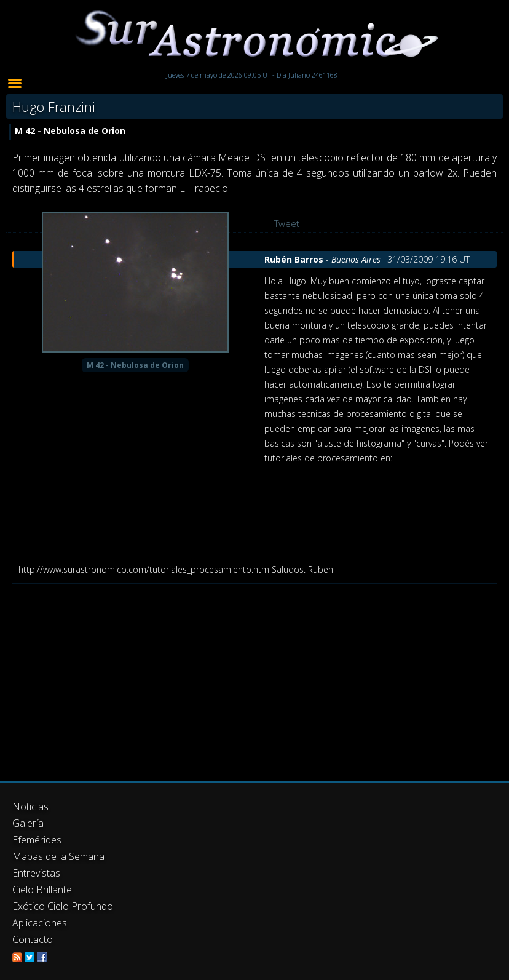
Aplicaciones (40, 923)
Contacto (33, 939)
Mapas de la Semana (58, 856)
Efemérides (37, 840)
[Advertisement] (254, 676)
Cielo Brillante (42, 890)
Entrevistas (36, 873)
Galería (28, 823)
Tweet (287, 223)
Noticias (30, 807)
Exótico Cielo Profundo (63, 906)
